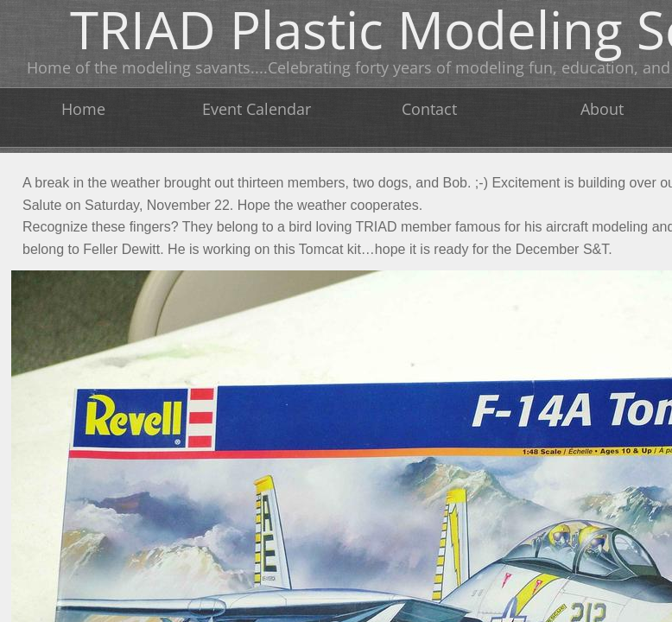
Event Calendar (257, 109)
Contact (429, 109)
